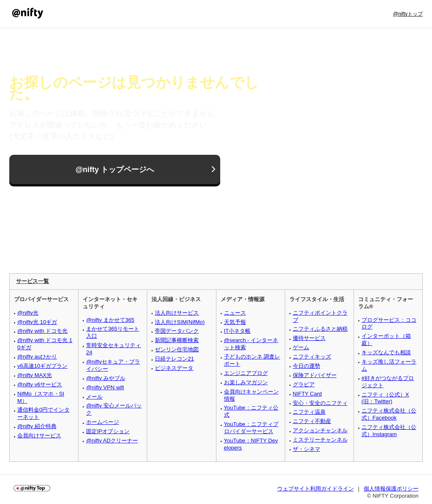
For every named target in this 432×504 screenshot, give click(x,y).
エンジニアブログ (246, 373)
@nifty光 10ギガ (37, 322)
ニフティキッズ (312, 357)
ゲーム (301, 347)
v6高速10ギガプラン (42, 366)
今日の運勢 (306, 366)
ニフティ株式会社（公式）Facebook (389, 414)
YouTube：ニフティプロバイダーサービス (251, 428)
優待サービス (309, 338)
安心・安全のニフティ (320, 403)
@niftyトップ (408, 14)
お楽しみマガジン (246, 382)
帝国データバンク (177, 331)
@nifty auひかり (37, 357)
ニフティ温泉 (309, 412)
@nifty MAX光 (35, 375)
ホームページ (103, 422)
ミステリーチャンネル (320, 440)
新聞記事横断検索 (177, 340)
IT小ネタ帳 (238, 331)
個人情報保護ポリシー (391, 489)
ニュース (235, 313)
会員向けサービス (39, 435)
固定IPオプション (108, 431)
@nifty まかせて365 (110, 320)
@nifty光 (28, 313)
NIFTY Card (307, 394)
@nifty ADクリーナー (112, 441)
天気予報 (235, 322)
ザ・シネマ (306, 449)
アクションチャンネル (320, 430)
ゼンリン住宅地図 (177, 349)
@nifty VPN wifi (105, 387)
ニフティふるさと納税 (320, 329)
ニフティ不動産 (312, 421)
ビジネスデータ (174, 368)
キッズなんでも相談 (386, 352)
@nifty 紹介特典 (37, 426)
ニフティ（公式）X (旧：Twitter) (385, 398)
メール (94, 397)
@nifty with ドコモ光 (42, 331)
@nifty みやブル (106, 378)
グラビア (304, 384)
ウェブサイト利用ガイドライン (316, 489)
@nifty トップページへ (115, 170)
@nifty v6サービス (40, 384)
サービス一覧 (32, 281)
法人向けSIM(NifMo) (180, 322)
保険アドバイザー (315, 375)
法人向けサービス (177, 313)
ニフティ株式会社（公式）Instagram (389, 431)
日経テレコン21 (174, 359)
